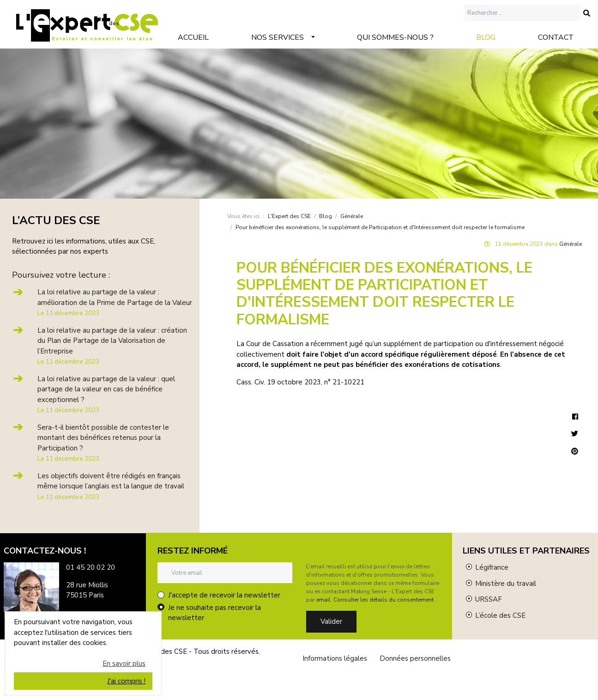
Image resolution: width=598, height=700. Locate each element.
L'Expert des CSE (289, 216)
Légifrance (492, 567)
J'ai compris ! (126, 681)
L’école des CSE (500, 615)
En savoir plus (124, 663)
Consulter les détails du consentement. (384, 600)
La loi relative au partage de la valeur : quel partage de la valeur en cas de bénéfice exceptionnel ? (106, 395)
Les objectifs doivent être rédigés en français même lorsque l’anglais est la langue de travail (111, 486)
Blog (486, 37)
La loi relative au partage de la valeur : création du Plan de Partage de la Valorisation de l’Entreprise (112, 346)
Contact (556, 37)
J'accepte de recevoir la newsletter (224, 595)
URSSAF (489, 599)
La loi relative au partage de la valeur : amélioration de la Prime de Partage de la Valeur (115, 302)
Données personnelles (415, 658)
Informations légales (335, 658)
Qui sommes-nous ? (395, 37)
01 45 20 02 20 (91, 567)
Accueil (193, 37)
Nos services (278, 37)
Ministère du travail (506, 584)
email (323, 600)
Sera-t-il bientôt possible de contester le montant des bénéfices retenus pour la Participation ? (103, 443)
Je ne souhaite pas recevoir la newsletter (214, 613)
